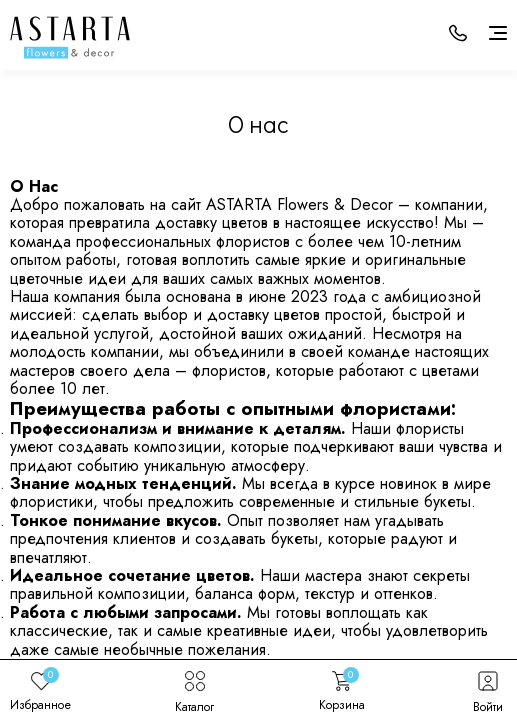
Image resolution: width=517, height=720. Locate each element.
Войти (488, 690)
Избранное (40, 690)
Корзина (342, 690)
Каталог (194, 690)
